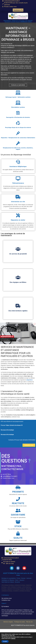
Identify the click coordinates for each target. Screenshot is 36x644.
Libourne (22, 580)
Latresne (29, 578)
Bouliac (23, 578)
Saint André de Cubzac (8, 582)
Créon (17, 580)
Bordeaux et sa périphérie (9, 578)
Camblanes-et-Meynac (8, 580)
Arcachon (17, 582)
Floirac (19, 578)
